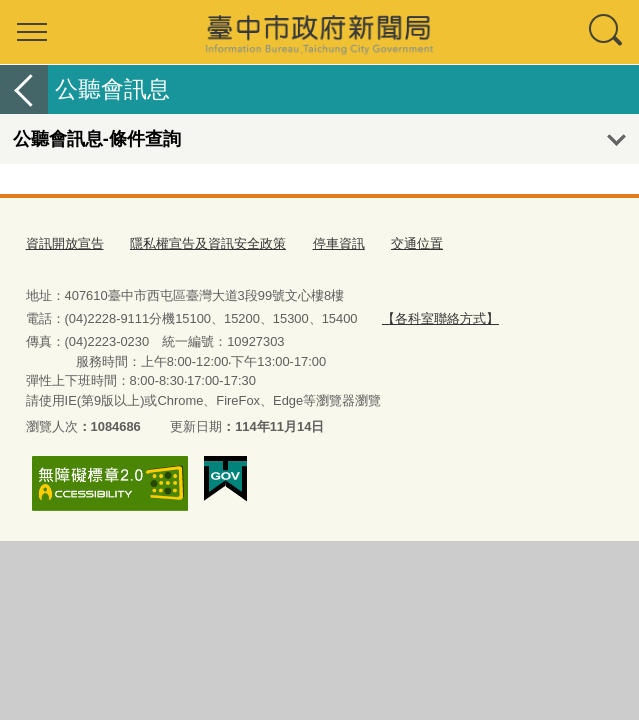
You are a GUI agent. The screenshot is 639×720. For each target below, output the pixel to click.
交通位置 (417, 243)
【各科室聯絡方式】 (440, 318)
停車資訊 (339, 243)
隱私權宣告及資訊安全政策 (208, 243)
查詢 (607, 32)
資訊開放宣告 (65, 243)
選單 (32, 32)
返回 (24, 89)
